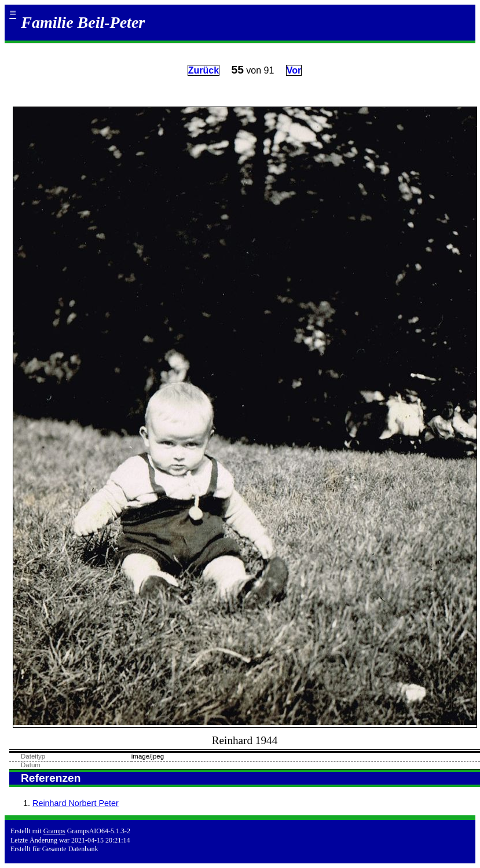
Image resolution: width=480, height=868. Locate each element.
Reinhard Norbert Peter (76, 803)
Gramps (54, 831)
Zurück (204, 70)
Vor (294, 70)
